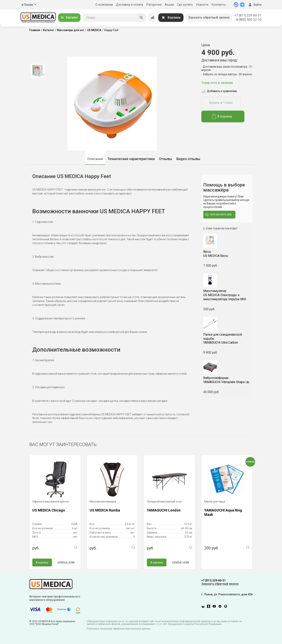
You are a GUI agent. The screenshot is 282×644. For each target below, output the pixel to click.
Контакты (219, 5)
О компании (104, 5)
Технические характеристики (131, 159)
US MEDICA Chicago (49, 510)
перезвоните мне (219, 215)
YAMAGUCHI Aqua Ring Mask (223, 512)
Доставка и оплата (130, 5)
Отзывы (166, 159)
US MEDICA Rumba (105, 510)
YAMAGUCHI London (164, 510)
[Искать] (141, 18)
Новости (202, 5)
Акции (169, 5)
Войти (255, 5)
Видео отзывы (188, 159)
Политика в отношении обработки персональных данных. (119, 629)
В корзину (222, 116)
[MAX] (236, 5)
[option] (38, 71)
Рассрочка (154, 5)
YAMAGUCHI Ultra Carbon (227, 339)
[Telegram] (242, 5)
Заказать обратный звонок (209, 17)
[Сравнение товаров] (152, 18)
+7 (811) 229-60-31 (248, 15)
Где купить (185, 5)
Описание (95, 159)
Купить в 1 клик (221, 103)
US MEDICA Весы (227, 254)
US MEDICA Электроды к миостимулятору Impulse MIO (227, 295)
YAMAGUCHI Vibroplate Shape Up (227, 380)
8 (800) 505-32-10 (249, 20)
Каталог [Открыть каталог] (69, 17)
